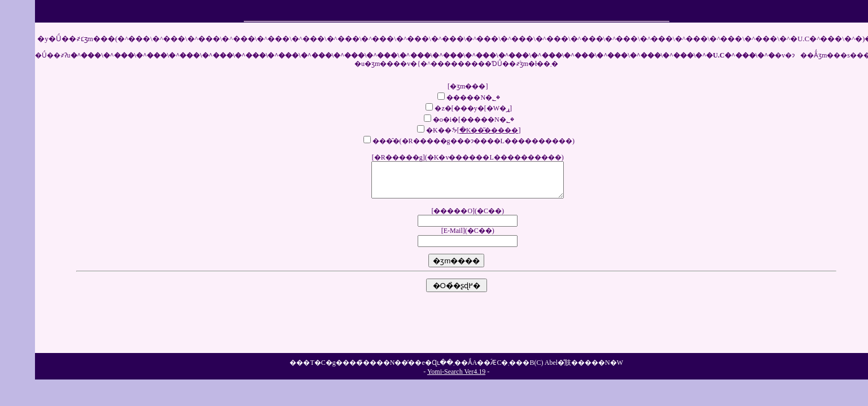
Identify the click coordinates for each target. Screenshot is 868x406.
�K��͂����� (489, 130)
